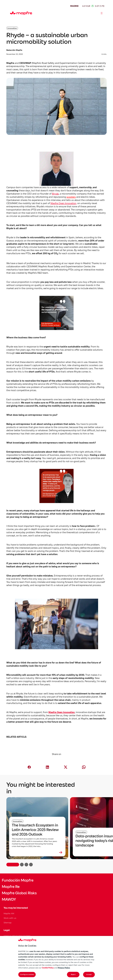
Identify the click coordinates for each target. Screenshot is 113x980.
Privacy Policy (64, 968)
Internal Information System (17, 936)
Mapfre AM (9, 913)
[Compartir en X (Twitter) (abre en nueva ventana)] (66, 767)
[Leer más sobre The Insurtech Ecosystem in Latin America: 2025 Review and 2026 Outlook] (37, 852)
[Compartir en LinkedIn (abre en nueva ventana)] (47, 767)
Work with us (10, 918)
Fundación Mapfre (18, 880)
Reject (73, 974)
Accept (89, 974)
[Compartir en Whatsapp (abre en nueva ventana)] (84, 767)
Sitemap (8, 923)
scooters (71, 197)
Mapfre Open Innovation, (64, 203)
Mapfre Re (11, 887)
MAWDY (9, 899)
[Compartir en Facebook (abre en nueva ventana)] (29, 767)
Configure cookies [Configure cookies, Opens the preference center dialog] (27, 974)
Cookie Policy (48, 968)
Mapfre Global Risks (19, 893)
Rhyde (55, 194)
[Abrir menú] (102, 13)
